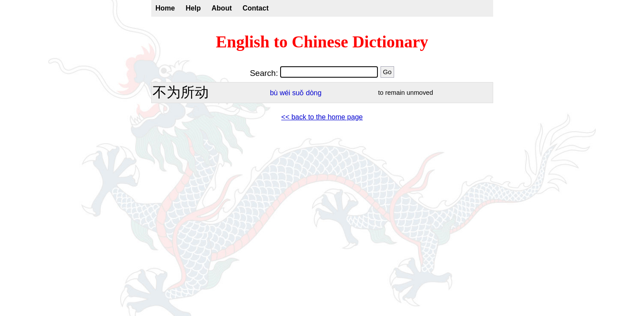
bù (274, 93)
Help (193, 8)
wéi (285, 93)
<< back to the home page (322, 117)
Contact (256, 8)
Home (165, 8)
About (222, 8)
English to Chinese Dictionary (322, 42)
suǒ (298, 93)
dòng (314, 93)
